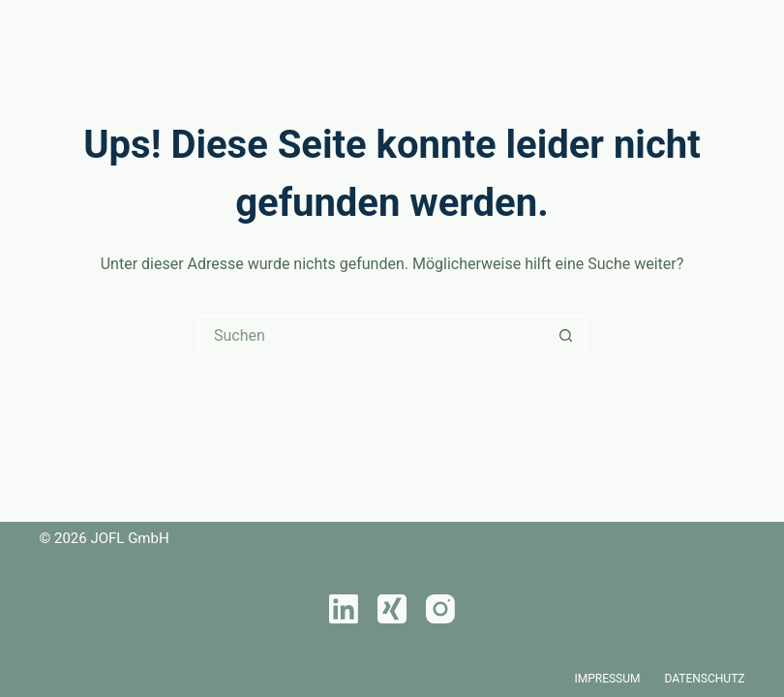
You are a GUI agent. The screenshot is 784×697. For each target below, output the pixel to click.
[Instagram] (440, 609)
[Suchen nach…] (373, 335)
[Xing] (392, 609)
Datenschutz (705, 679)
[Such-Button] (565, 335)
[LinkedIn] (344, 609)
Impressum (607, 679)
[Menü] (737, 29)
